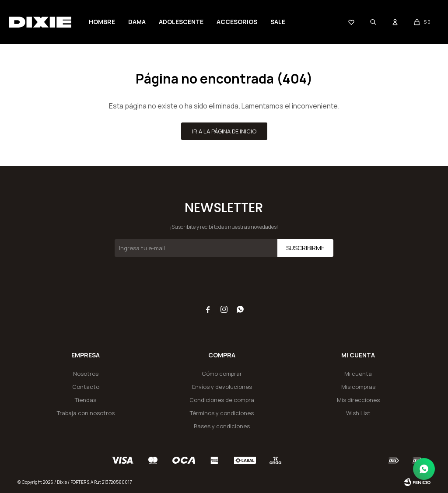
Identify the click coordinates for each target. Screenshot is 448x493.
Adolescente (181, 22)
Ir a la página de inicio (224, 131)
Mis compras (358, 387)
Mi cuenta (358, 374)
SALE (278, 22)
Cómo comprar (222, 374)
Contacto (86, 387)
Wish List (358, 413)
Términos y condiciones (222, 413)
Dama (137, 22)
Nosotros (86, 374)
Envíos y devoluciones (222, 387)
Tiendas (86, 400)
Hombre (102, 22)
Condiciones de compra (222, 400)
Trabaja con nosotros (86, 413)
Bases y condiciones (222, 426)
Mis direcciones (358, 400)
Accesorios (237, 22)
